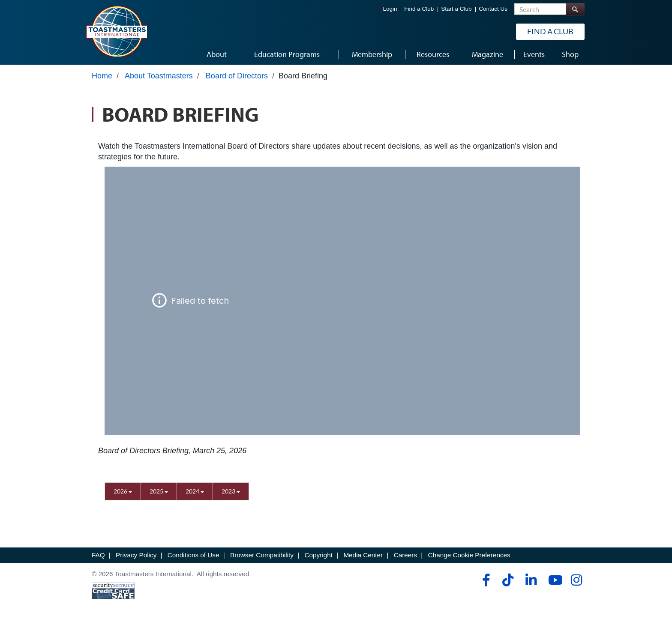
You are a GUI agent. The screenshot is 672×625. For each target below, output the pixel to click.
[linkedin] (531, 580)
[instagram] (576, 580)
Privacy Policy (136, 555)
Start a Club (456, 9)
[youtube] (553, 580)
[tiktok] (508, 580)
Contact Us (493, 9)
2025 (159, 491)
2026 (123, 491)
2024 (195, 491)
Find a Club (419, 9)
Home (102, 76)
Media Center (363, 555)
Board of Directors (237, 76)
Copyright (318, 555)
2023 (231, 491)
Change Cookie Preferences (469, 555)
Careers (405, 555)
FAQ (98, 555)
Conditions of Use (193, 555)
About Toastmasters (159, 76)
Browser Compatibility (262, 555)
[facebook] (485, 580)
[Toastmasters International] (116, 31)
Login (390, 9)
